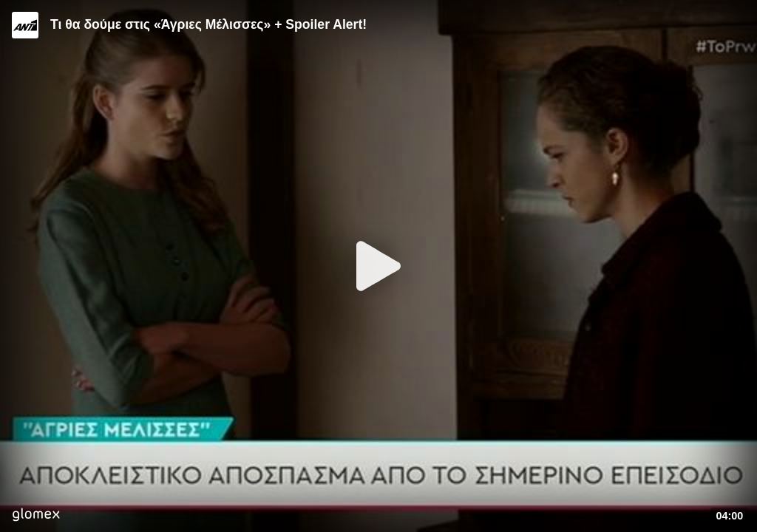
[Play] (378, 266)
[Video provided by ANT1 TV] (25, 25)
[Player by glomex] (36, 516)
